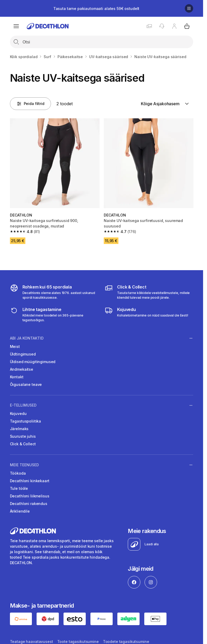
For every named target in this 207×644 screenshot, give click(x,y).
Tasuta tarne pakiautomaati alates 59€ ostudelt (96, 9)
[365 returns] (54, 314)
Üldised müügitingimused (33, 362)
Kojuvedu (18, 413)
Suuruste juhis (23, 436)
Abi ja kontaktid (27, 338)
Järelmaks (19, 429)
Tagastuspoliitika (26, 421)
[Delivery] (146, 314)
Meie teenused (24, 465)
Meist (15, 346)
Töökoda (18, 473)
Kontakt (17, 377)
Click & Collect (23, 444)
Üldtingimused (23, 354)
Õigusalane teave (26, 384)
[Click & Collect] (149, 292)
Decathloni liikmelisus (30, 496)
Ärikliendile (20, 511)
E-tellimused (23, 405)
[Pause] (189, 8)
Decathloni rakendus (29, 504)
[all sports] (54, 292)
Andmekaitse (22, 369)
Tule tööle (19, 488)
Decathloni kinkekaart (30, 481)
